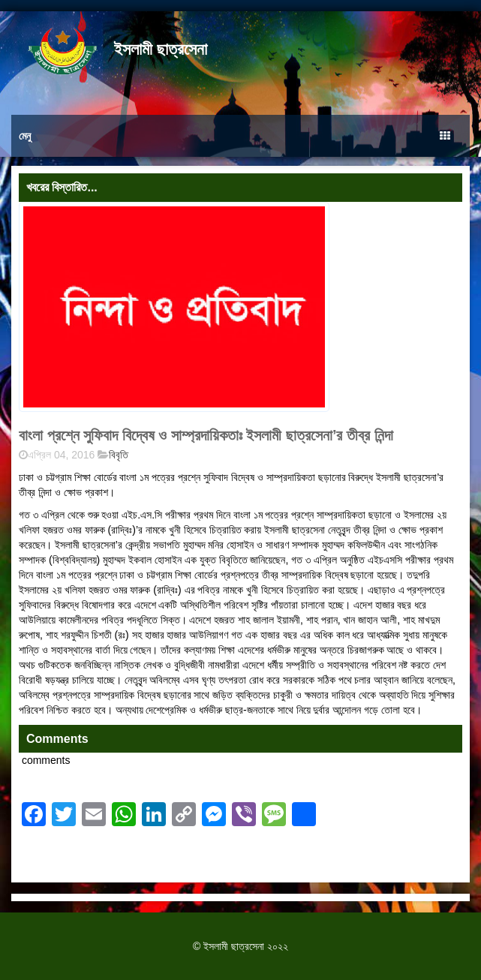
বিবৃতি (119, 455)
